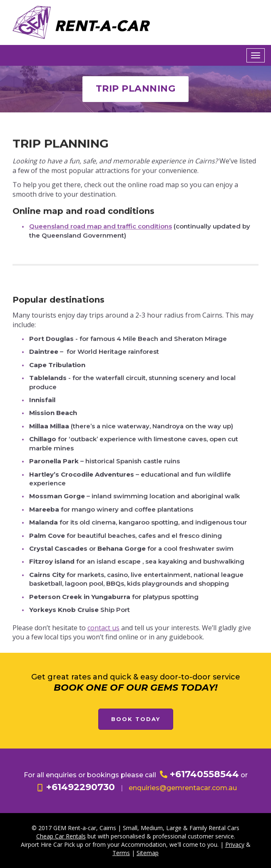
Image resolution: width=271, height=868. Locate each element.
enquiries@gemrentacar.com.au (183, 788)
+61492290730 (76, 787)
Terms (121, 853)
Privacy (235, 844)
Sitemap (148, 853)
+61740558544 (199, 774)
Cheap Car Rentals (61, 836)
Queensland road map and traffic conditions (101, 231)
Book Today (136, 719)
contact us (103, 666)
